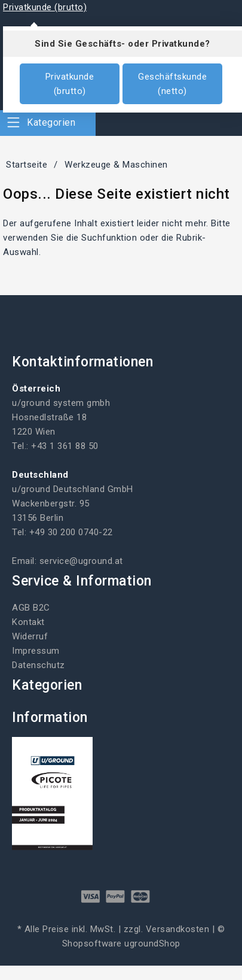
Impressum (36, 651)
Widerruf (30, 636)
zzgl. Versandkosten (167, 929)
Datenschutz (39, 665)
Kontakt (28, 622)
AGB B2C (31, 608)
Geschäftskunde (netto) (172, 84)
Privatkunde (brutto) (70, 84)
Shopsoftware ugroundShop (121, 943)
